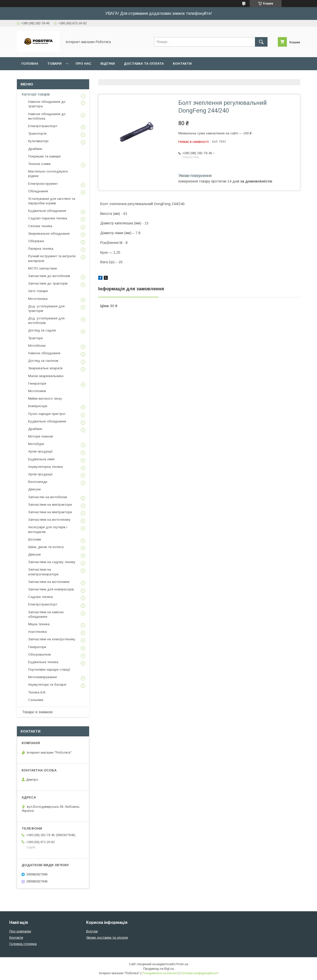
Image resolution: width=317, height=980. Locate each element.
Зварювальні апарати (45, 368)
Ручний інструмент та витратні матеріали (52, 258)
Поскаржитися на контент (160, 973)
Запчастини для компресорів (51, 589)
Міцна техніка (39, 624)
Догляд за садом (42, 330)
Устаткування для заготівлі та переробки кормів (52, 201)
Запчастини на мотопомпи (49, 582)
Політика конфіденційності (199, 973)
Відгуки (108, 64)
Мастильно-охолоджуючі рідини (48, 174)
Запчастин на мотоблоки (48, 497)
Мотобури (36, 444)
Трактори (35, 338)
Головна (30, 64)
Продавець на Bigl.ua (158, 969)
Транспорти (37, 133)
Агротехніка (37, 632)
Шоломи (35, 539)
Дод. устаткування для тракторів (46, 308)
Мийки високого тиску (45, 398)
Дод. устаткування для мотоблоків (46, 321)
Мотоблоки (37, 346)
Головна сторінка (23, 944)
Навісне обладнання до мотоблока (47, 116)
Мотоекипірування (42, 677)
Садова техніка (40, 597)
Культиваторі (38, 141)
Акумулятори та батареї (47, 685)
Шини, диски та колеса (46, 547)
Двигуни (34, 489)
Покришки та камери (44, 156)
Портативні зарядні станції (49, 670)
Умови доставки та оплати (107, 938)
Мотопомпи (37, 391)
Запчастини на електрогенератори (43, 572)
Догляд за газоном (43, 361)
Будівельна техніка (43, 662)
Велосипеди (38, 482)
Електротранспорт (43, 126)
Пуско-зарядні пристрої (47, 414)
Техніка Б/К (37, 692)
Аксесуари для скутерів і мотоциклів (48, 529)
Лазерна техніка (41, 249)
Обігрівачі (36, 241)
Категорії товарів (36, 94)
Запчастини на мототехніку (49, 520)
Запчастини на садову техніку (52, 562)
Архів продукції (40, 451)
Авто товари (38, 291)
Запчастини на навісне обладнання (46, 614)
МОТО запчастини (42, 268)
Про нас (84, 64)
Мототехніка (38, 299)
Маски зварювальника (46, 376)
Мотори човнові (41, 436)
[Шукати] (261, 42)
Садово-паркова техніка (48, 218)
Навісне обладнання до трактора (47, 104)
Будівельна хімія (41, 459)
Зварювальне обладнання (49, 234)
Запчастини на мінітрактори (50, 505)
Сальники (36, 700)
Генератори (37, 383)
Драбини (35, 149)
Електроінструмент (43, 184)
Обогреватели (39, 654)
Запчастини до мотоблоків (49, 276)
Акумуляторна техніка (45, 467)
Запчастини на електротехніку (52, 639)
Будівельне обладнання (47, 211)
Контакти (182, 64)
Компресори (38, 406)
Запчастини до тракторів (48, 283)
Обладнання (38, 191)
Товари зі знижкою (37, 712)
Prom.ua (182, 964)
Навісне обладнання (44, 353)
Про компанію (20, 931)
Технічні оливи (39, 164)
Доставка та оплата (144, 64)
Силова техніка (40, 226)
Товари (54, 64)
